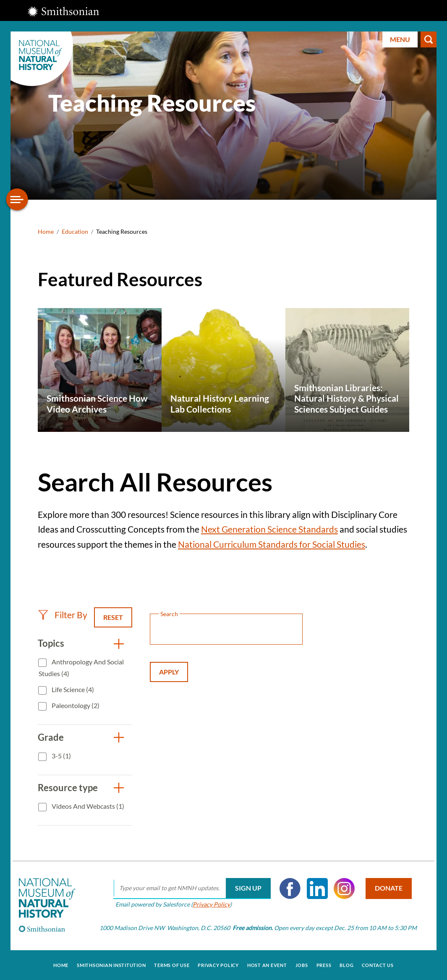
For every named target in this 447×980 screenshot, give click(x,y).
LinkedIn (316, 889)
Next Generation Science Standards (269, 529)
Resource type (68, 788)
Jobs (302, 965)
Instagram (344, 889)
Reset (113, 617)
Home (46, 231)
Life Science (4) (72, 689)
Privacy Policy (211, 904)
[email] (192, 889)
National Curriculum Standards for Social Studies (272, 544)
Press (324, 965)
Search (429, 39)
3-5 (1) (61, 756)
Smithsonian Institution (111, 965)
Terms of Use (172, 965)
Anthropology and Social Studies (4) (81, 668)
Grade (51, 737)
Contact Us (378, 965)
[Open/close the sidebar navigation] (17, 199)
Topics (51, 643)
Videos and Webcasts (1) (87, 806)
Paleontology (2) (75, 705)
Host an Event (267, 965)
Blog (346, 965)
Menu (400, 39)
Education (75, 231)
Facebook (290, 889)
